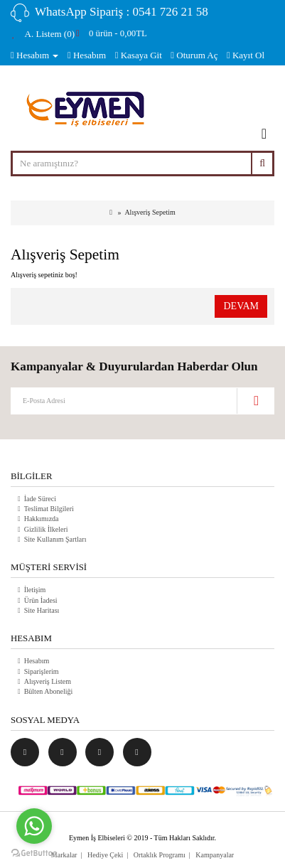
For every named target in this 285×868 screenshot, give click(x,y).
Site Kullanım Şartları (55, 539)
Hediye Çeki (105, 855)
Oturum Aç (194, 55)
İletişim (35, 590)
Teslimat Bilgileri (49, 509)
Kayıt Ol (246, 55)
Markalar (64, 855)
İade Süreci (40, 499)
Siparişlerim (42, 671)
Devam (241, 306)
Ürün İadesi (41, 600)
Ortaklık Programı (160, 855)
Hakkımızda (42, 519)
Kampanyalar (215, 855)
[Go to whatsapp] (34, 826)
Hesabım (37, 661)
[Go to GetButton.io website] (34, 853)
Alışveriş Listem (48, 681)
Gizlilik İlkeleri (46, 529)
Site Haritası (42, 610)
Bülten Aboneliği (49, 691)
